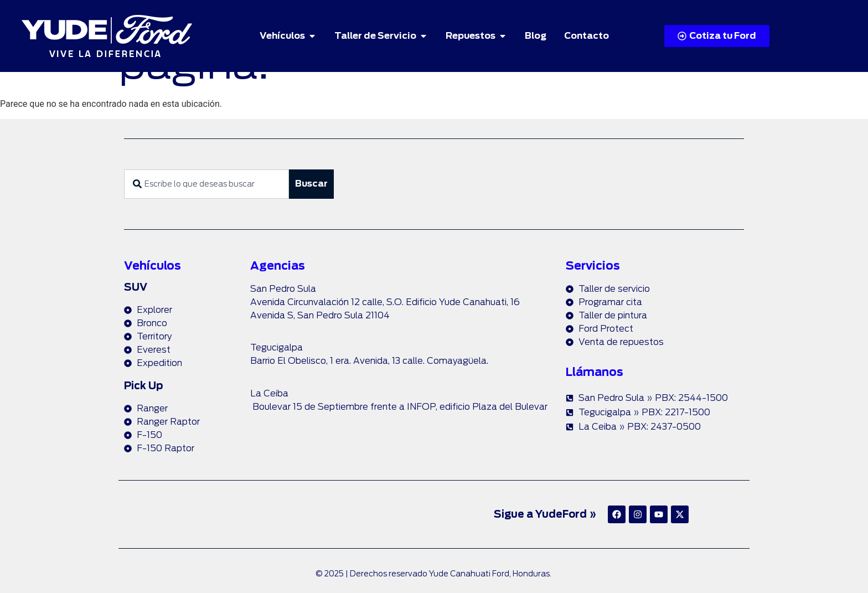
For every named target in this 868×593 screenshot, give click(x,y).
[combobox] (206, 184)
